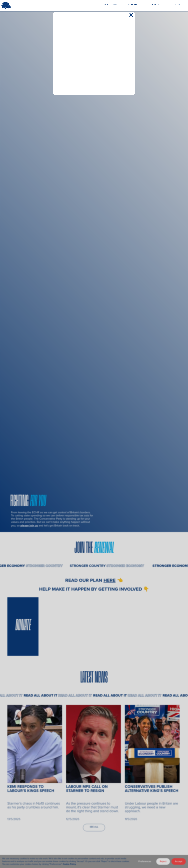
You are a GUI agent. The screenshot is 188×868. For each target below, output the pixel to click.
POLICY (155, 5)
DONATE (133, 5)
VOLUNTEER (111, 5)
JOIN (177, 5)
